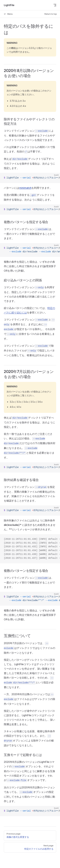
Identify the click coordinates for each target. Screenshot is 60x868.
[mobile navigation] (55, 5)
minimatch (25, 188)
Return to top (51, 14)
